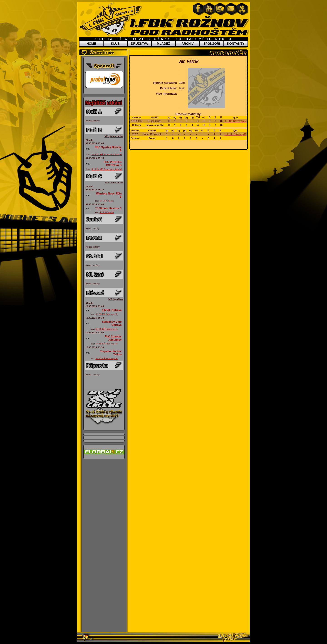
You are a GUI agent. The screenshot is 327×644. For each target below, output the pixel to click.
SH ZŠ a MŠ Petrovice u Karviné (107, 154)
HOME (91, 44)
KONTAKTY (236, 44)
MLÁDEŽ (163, 44)
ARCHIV (188, 44)
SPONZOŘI (212, 44)
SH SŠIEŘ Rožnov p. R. (107, 314)
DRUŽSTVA (139, 44)
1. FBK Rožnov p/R (235, 121)
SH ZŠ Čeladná (107, 201)
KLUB (115, 44)
